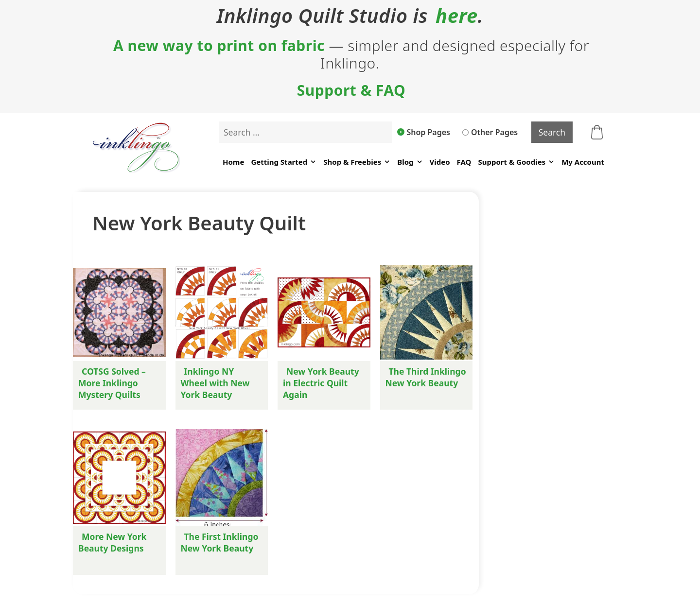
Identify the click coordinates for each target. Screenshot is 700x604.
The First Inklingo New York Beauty (220, 542)
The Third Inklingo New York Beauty (426, 377)
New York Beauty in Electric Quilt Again (321, 383)
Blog (410, 162)
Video (440, 162)
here (457, 16)
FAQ (464, 162)
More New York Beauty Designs (112, 542)
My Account (583, 162)
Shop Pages (424, 132)
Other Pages (490, 132)
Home (233, 162)
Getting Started (284, 162)
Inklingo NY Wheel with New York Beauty (215, 383)
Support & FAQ (351, 90)
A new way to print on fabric (219, 46)
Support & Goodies (516, 162)
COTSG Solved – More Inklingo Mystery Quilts (112, 383)
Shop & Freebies (357, 162)
